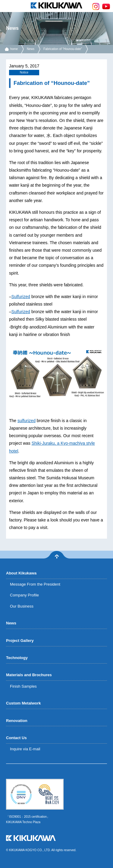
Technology (17, 658)
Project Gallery (20, 641)
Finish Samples (23, 686)
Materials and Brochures (29, 675)
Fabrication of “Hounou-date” (63, 49)
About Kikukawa (21, 573)
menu (6, 6)
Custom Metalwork (24, 703)
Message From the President (35, 584)
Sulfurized (21, 297)
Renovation (17, 721)
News (31, 49)
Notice (24, 72)
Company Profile (24, 595)
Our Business (22, 606)
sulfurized (27, 421)
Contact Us (16, 738)
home (14, 49)
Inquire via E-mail (25, 749)
